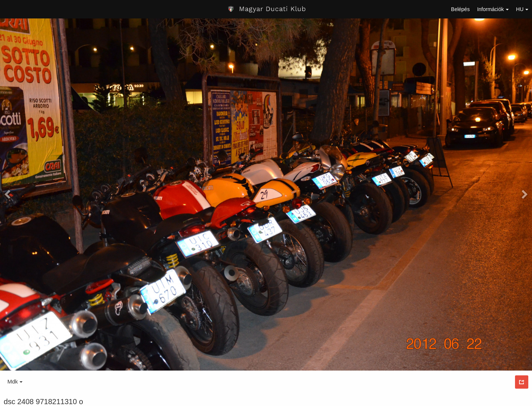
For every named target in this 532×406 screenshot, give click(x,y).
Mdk (15, 381)
